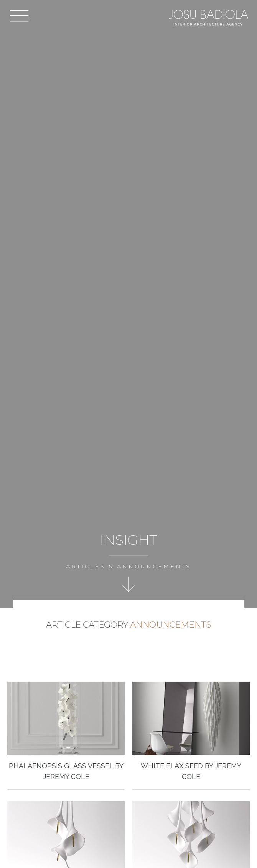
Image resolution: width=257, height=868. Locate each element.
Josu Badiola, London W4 (209, 17)
